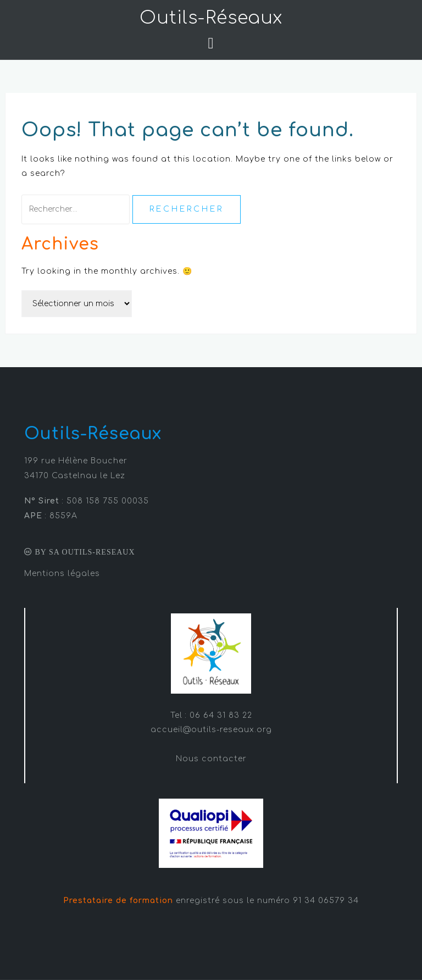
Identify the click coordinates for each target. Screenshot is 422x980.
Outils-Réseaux (211, 18)
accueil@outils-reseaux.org (211, 730)
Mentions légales (62, 574)
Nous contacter (211, 759)
